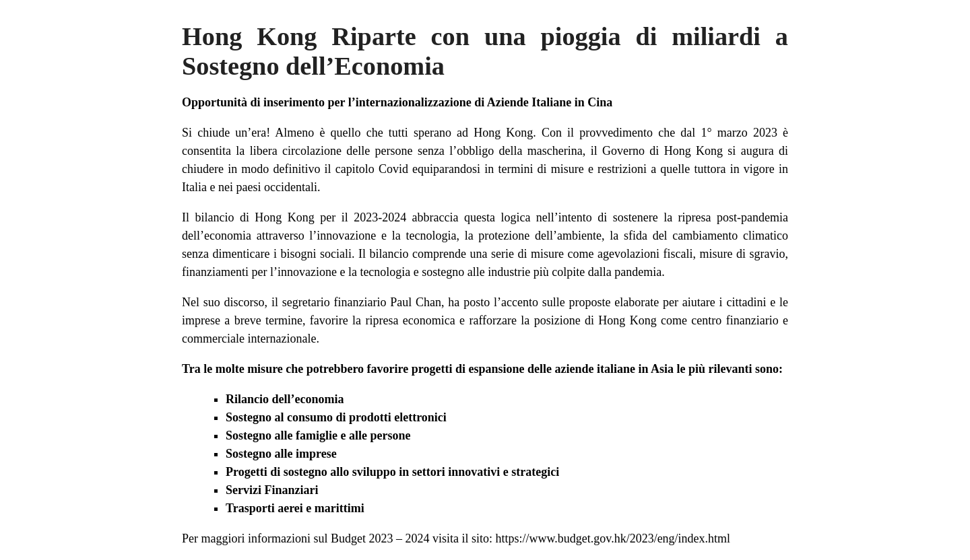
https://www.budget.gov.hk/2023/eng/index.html (613, 538)
